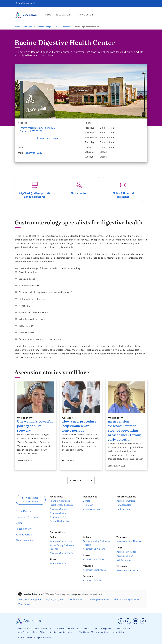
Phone (21, 147)
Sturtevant (66, 27)
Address (22, 123)
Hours (88, 123)
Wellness (68, 418)
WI (56, 27)
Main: (21, 153)
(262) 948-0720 (34, 153)
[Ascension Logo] (28, 623)
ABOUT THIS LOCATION (58, 15)
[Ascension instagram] (143, 621)
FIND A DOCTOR (84, 15)
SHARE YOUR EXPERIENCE (31, 500)
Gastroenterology (43, 27)
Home (17, 27)
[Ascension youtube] (136, 621)
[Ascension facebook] (121, 621)
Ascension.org (27, 3)
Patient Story (25, 418)
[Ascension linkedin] (128, 621)
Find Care (28, 27)
